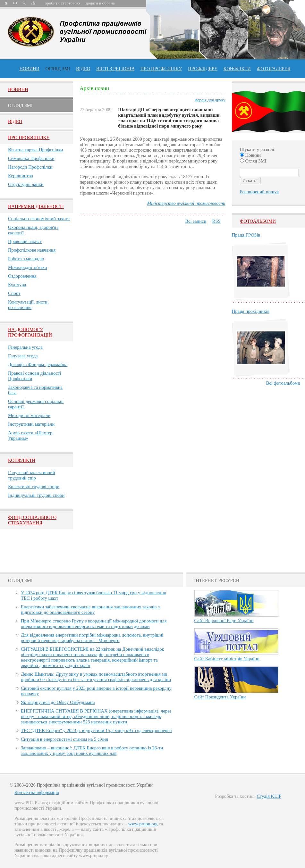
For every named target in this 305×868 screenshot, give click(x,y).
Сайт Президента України (220, 697)
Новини (29, 69)
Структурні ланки (26, 184)
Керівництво (21, 176)
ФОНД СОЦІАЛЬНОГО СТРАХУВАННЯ (32, 520)
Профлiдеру (203, 69)
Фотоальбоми (258, 221)
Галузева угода (23, 356)
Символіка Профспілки (31, 158)
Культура (17, 285)
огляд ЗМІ (58, 69)
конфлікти (237, 69)
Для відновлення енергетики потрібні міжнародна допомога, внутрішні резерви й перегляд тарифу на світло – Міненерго (92, 638)
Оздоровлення (22, 276)
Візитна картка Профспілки (35, 150)
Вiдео (15, 121)
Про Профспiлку (29, 138)
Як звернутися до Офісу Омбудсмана (58, 702)
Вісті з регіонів (115, 69)
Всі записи (196, 221)
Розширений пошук (259, 192)
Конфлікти (22, 460)
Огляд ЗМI (20, 105)
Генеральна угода (25, 347)
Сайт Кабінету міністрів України (227, 659)
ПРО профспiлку (161, 69)
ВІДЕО (83, 69)
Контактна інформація (37, 792)
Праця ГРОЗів (246, 235)
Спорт (14, 293)
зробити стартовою (63, 3)
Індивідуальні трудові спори (36, 495)
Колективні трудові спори (34, 487)
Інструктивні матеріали (31, 424)
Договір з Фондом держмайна (38, 364)
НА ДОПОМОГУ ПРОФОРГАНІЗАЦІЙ (30, 332)
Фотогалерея (274, 69)
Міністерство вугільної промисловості (186, 203)
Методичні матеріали (29, 415)
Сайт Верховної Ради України (224, 621)
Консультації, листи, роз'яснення (28, 305)
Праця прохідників (251, 311)
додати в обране (100, 3)
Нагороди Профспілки (30, 167)
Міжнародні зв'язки (28, 267)
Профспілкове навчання (32, 250)
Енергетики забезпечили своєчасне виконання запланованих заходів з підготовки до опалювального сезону (90, 609)
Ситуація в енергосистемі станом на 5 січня (64, 739)
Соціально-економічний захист (39, 219)
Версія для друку (210, 100)
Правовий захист (25, 241)
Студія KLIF (269, 796)
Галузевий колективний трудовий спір (32, 475)
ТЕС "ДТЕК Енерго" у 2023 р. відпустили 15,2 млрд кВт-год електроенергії (96, 730)
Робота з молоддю (26, 259)
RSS (216, 221)
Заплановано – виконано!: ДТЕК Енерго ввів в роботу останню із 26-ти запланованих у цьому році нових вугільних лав (92, 751)
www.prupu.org (143, 824)
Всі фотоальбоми (283, 383)
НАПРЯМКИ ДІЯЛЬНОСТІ (36, 206)
